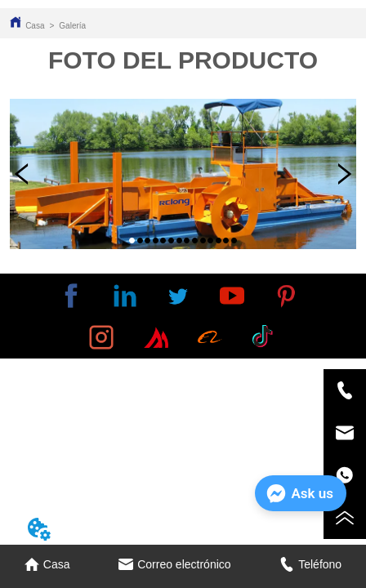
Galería (72, 26)
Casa (35, 26)
